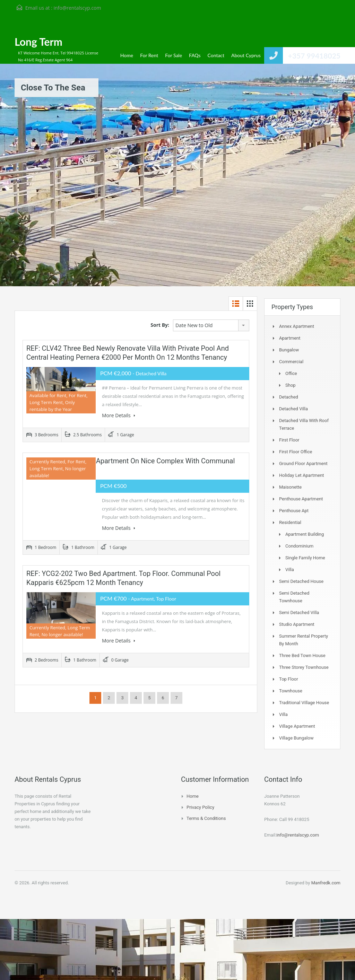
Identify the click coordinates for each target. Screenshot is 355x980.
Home (127, 55)
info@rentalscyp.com (77, 8)
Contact (216, 55)
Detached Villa (293, 409)
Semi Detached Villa (299, 612)
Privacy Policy (200, 807)
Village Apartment (297, 726)
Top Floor (289, 679)
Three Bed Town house (302, 655)
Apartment (290, 338)
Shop (291, 385)
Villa (290, 570)
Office (291, 373)
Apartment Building (305, 534)
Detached (289, 397)
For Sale (174, 55)
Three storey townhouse (304, 667)
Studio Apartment (297, 624)
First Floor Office (296, 452)
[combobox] (211, 325)
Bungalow (289, 350)
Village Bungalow (296, 738)
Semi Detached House (301, 581)
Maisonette (290, 487)
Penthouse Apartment (301, 499)
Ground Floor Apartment (303, 463)
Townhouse (291, 691)
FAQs (195, 55)
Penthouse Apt (294, 511)
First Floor (289, 440)
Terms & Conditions (206, 818)
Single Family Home (305, 558)
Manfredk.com (326, 883)
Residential (290, 522)
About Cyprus (246, 55)
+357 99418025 (314, 56)
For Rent (149, 55)
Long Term (38, 42)
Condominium (299, 546)
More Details (119, 415)
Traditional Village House (304, 703)
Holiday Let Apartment (302, 475)
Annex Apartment (297, 326)
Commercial (291, 362)
